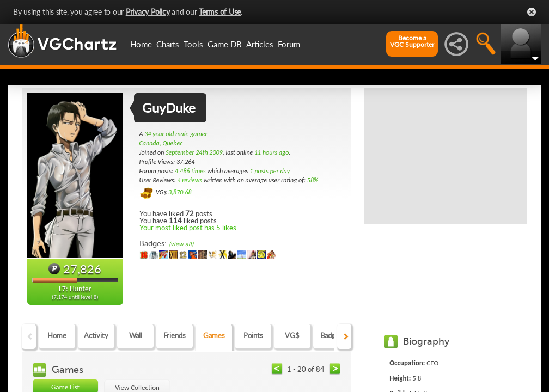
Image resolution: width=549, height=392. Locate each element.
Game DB (225, 44)
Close (532, 12)
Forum (289, 44)
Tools (193, 44)
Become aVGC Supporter (412, 41)
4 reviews (190, 180)
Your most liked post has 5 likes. (189, 228)
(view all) (181, 244)
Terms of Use (220, 12)
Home (141, 44)
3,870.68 (180, 192)
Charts (168, 44)
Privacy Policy (148, 12)
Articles (260, 44)
